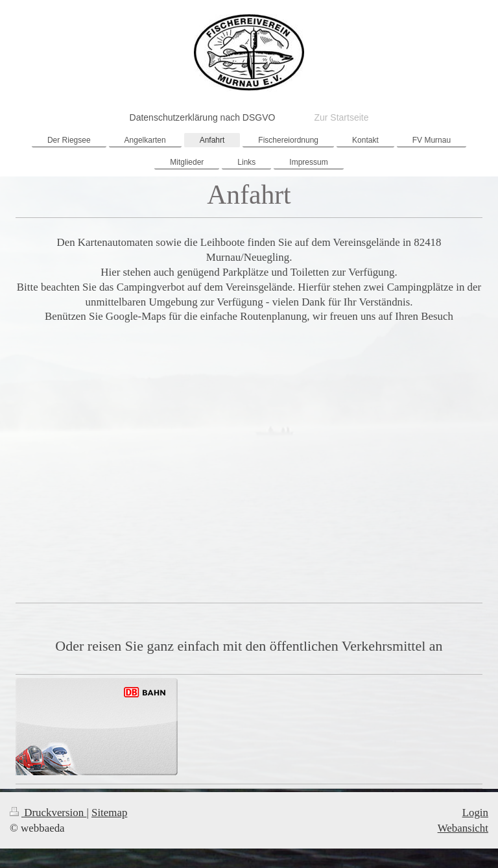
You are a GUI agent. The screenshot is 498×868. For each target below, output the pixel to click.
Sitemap (109, 813)
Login (475, 813)
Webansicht (463, 828)
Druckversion (48, 813)
